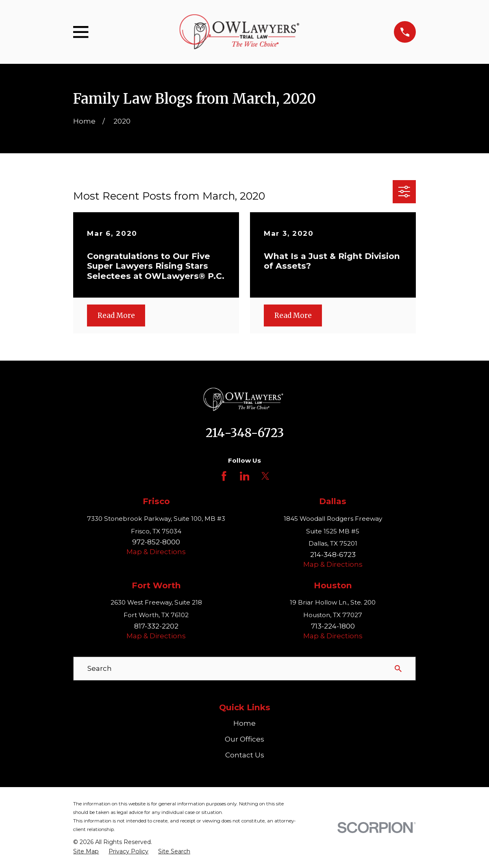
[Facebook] (224, 476)
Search (100, 668)
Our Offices (244, 739)
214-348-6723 (245, 433)
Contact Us (245, 755)
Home (244, 723)
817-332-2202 (156, 626)
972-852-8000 (156, 542)
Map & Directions (156, 552)
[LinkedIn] (245, 476)
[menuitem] (86, 852)
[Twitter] (265, 476)
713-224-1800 (333, 626)
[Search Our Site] (398, 669)
